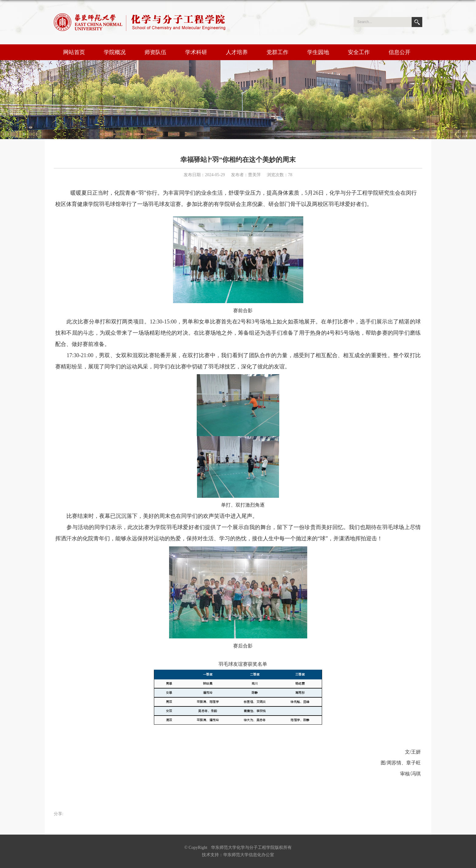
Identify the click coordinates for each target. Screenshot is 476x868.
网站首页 (74, 52)
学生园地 (318, 52)
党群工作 (277, 52)
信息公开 (399, 52)
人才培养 (237, 52)
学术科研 (196, 52)
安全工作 (359, 52)
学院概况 (115, 52)
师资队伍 (155, 52)
